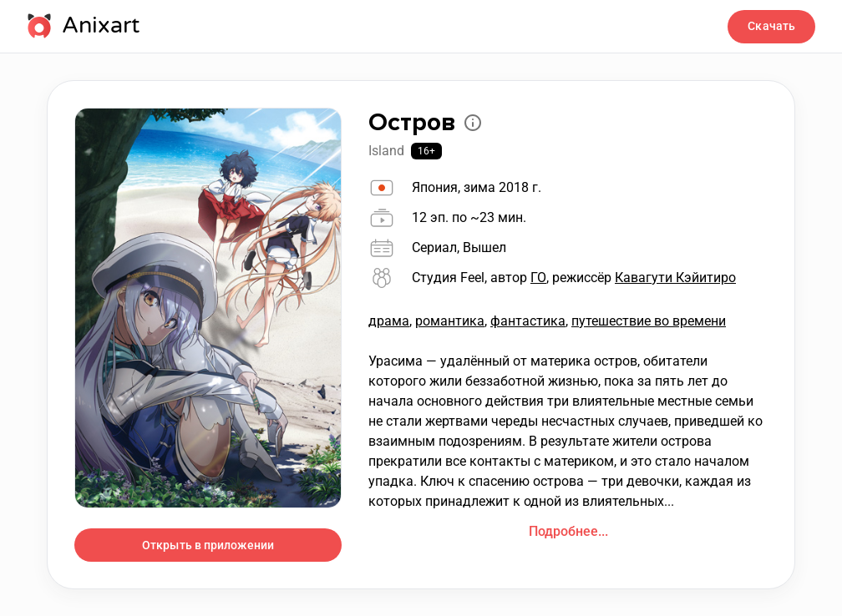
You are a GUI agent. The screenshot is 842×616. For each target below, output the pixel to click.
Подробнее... (568, 531)
